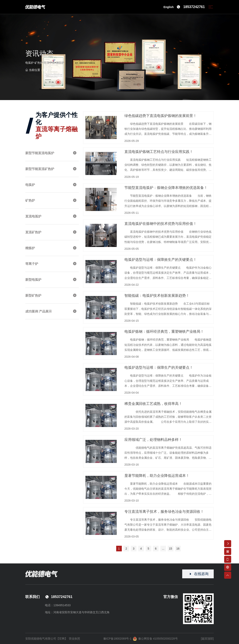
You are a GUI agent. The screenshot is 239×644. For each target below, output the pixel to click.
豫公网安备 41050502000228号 (155, 639)
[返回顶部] (207, 639)
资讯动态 (57, 70)
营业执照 (74, 639)
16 (178, 549)
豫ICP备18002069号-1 (117, 639)
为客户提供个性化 (57, 126)
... (163, 549)
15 (171, 549)
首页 (46, 70)
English (169, 7)
